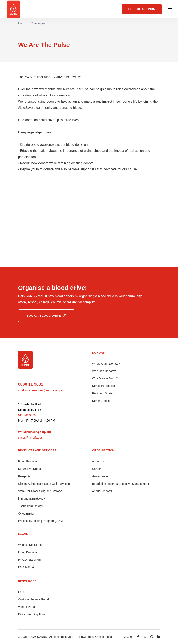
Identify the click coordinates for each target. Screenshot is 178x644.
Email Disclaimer (29, 552)
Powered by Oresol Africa (95, 637)
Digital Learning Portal (32, 614)
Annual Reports (102, 491)
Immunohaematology (32, 498)
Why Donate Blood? (105, 378)
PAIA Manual (26, 567)
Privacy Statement (30, 560)
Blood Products (28, 461)
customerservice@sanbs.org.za (41, 390)
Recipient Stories (103, 393)
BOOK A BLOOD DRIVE (46, 316)
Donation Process (104, 386)
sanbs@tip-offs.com (31, 438)
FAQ (21, 592)
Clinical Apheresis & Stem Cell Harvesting (45, 484)
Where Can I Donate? (106, 364)
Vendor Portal (27, 607)
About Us (98, 461)
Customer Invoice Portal (33, 599)
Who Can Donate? (104, 371)
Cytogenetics (26, 513)
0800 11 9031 (31, 384)
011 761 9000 (27, 415)
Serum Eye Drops (29, 469)
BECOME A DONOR (142, 9)
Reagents (24, 476)
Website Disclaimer (30, 545)
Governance (100, 476)
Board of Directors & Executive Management (121, 484)
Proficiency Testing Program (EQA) (40, 521)
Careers (97, 469)
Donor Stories (101, 401)
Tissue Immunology (31, 506)
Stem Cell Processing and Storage (40, 491)
